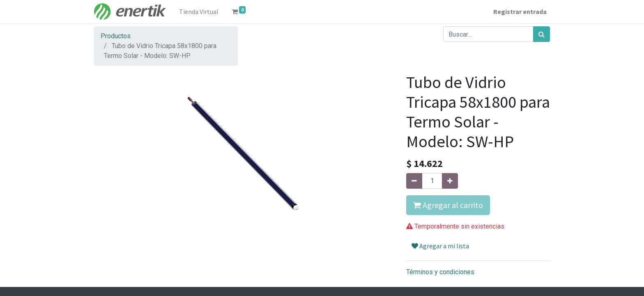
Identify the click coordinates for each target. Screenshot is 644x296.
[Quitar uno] (414, 181)
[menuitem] (199, 12)
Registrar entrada (520, 12)
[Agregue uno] (450, 181)
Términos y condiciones (440, 272)
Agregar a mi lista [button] (440, 246)
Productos (116, 36)
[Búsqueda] (542, 34)
